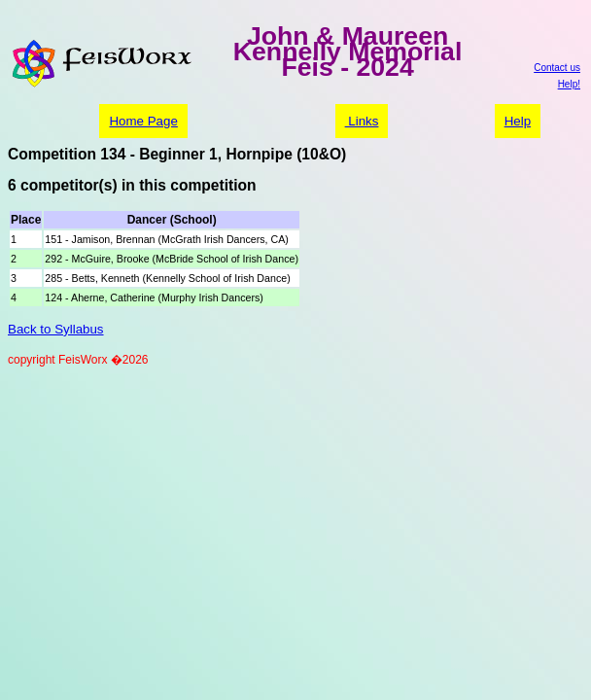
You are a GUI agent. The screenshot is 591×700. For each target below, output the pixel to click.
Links (362, 121)
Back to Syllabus (56, 329)
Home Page (143, 121)
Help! (569, 84)
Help (518, 121)
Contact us (557, 68)
